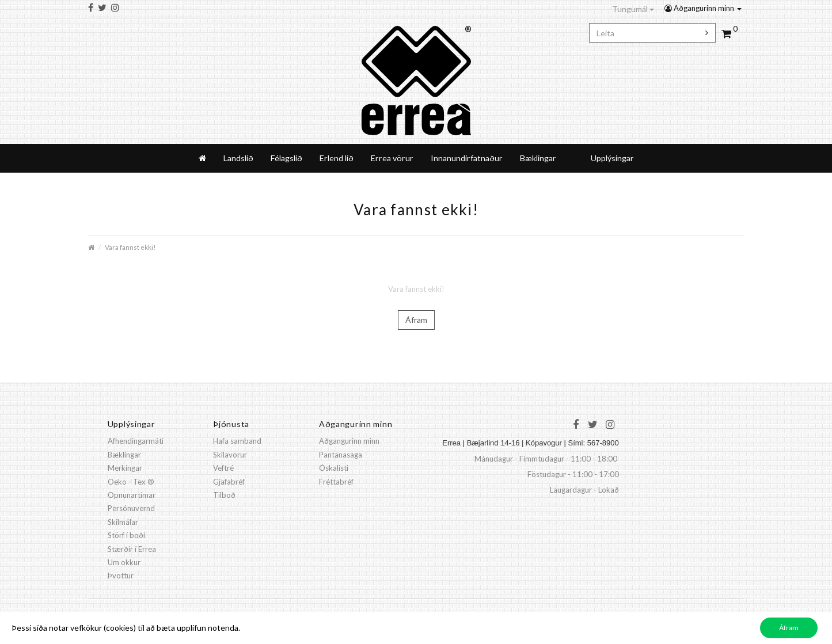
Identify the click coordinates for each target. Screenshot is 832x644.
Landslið (238, 158)
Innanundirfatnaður (467, 158)
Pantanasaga (341, 455)
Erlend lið (337, 158)
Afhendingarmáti (136, 441)
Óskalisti (334, 468)
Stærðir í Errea (132, 549)
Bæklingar (538, 158)
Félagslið (286, 158)
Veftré (223, 468)
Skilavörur (230, 455)
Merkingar (125, 468)
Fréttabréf (336, 482)
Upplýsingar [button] (612, 158)
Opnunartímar (132, 495)
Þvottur (121, 576)
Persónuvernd (131, 508)
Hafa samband (237, 441)
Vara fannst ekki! (130, 247)
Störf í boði (126, 535)
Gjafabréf (229, 482)
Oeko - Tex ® (131, 482)
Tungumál (633, 9)
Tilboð (224, 495)
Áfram (416, 320)
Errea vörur (392, 158)
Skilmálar (123, 522)
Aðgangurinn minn (703, 8)
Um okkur (124, 562)
